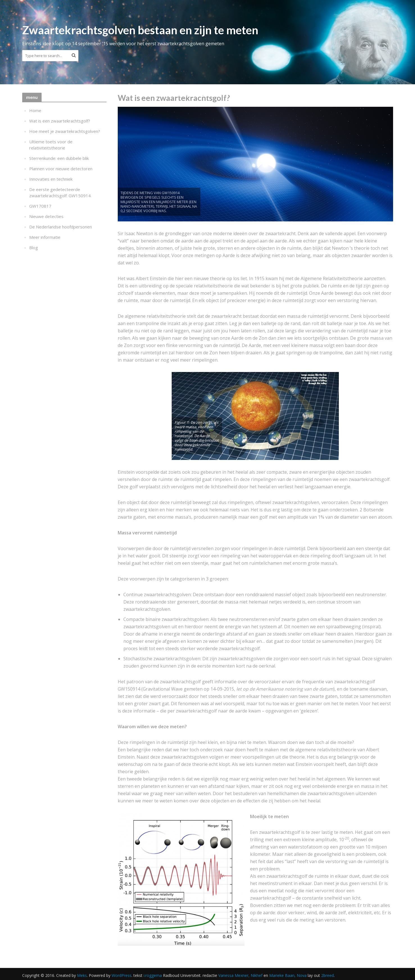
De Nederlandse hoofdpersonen (61, 227)
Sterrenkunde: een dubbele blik (59, 158)
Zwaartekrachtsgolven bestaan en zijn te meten (140, 30)
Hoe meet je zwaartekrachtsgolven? (65, 131)
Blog (34, 248)
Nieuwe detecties (46, 216)
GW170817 (40, 206)
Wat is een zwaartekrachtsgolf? (60, 121)
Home (35, 110)
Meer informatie (45, 237)
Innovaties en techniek (51, 179)
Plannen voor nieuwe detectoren (61, 169)
